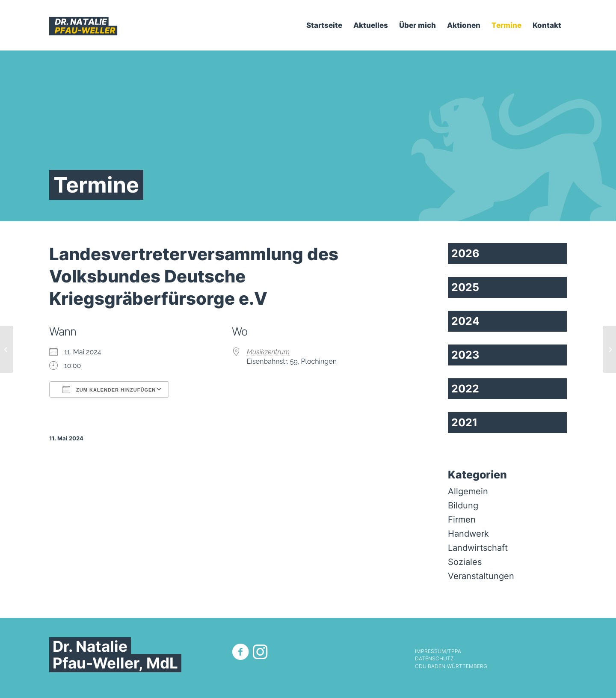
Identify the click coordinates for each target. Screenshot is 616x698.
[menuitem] (324, 25)
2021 (464, 422)
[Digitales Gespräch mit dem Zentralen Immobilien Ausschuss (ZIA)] (609, 349)
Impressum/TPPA (438, 651)
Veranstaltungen (481, 576)
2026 (465, 253)
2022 (465, 389)
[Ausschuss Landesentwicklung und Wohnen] (7, 349)
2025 (465, 287)
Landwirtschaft (478, 548)
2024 (465, 321)
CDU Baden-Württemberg (451, 666)
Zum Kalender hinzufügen (109, 389)
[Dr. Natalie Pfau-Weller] (83, 25)
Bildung (463, 505)
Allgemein (468, 491)
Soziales (465, 562)
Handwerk (468, 534)
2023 (465, 355)
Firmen (462, 520)
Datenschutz (434, 659)
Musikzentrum (268, 352)
